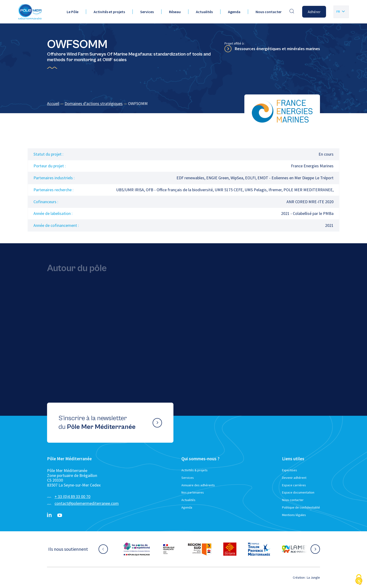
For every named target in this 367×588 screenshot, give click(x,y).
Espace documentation (298, 492)
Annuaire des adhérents (198, 485)
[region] (183, 104)
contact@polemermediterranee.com (87, 503)
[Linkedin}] (49, 515)
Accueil (53, 103)
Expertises (290, 470)
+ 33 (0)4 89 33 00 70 (72, 496)
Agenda (234, 12)
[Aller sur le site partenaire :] (137, 549)
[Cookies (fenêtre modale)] (359, 580)
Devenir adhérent (294, 478)
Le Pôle (73, 12)
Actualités (204, 12)
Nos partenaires (193, 492)
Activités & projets (195, 470)
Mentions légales (294, 515)
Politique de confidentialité (301, 507)
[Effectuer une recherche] (292, 12)
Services (147, 12)
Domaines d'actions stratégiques (94, 103)
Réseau (175, 12)
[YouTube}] (60, 515)
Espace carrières (294, 485)
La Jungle (313, 577)
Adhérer (314, 12)
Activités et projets (109, 12)
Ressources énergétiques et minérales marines (277, 49)
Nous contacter (269, 12)
